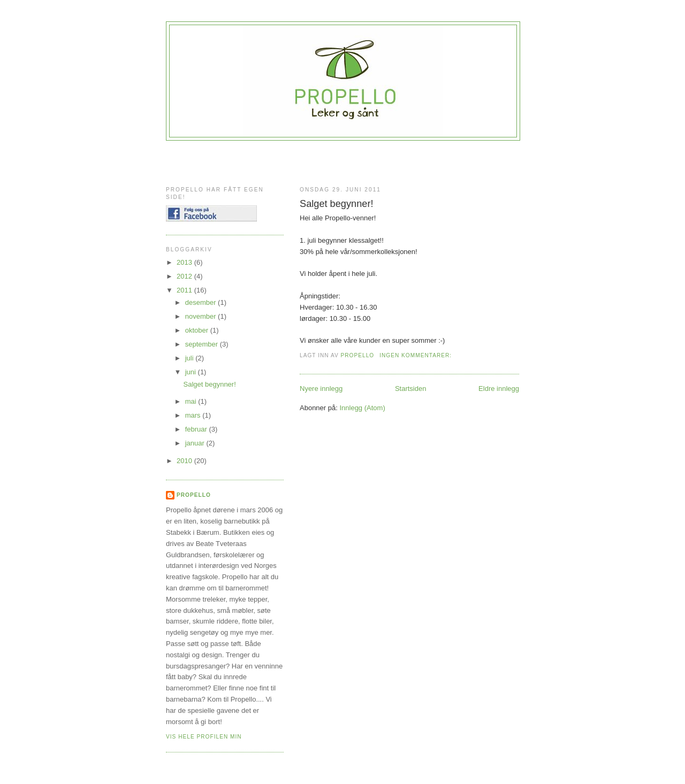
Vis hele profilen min (204, 737)
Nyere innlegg (321, 389)
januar (196, 443)
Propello (194, 495)
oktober (198, 330)
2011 (185, 290)
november (201, 316)
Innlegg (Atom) (362, 408)
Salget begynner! (337, 204)
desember (201, 302)
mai (192, 401)
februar (197, 429)
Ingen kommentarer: (417, 355)
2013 (185, 262)
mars (194, 415)
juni (192, 372)
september (203, 344)
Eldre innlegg (499, 389)
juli (191, 358)
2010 (185, 461)
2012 (185, 276)
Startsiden (411, 389)
